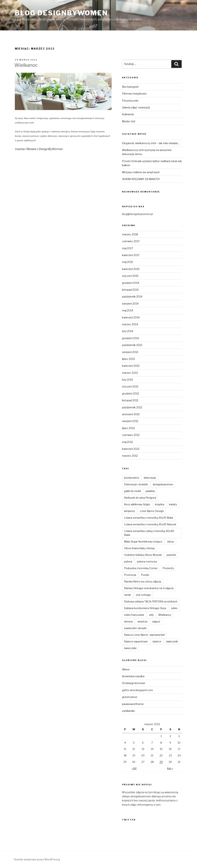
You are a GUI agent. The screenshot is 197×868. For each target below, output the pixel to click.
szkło (174, 608)
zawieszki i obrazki (135, 628)
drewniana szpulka (133, 676)
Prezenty (168, 568)
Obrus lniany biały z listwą (139, 548)
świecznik (172, 641)
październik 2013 (132, 345)
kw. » (170, 768)
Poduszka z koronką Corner (141, 568)
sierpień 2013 (130, 352)
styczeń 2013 (130, 386)
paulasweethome (133, 704)
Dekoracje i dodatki (136, 484)
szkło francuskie (134, 615)
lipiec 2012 (128, 428)
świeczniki (130, 648)
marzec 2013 (130, 373)
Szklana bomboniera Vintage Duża (145, 608)
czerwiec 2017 (131, 241)
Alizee (126, 669)
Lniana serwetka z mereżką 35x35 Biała (148, 518)
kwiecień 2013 (131, 366)
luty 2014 (128, 331)
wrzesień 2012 (131, 414)
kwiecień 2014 (131, 317)
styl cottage (143, 595)
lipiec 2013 (128, 359)
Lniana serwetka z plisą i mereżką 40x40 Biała (149, 533)
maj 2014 (128, 310)
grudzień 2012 (131, 393)
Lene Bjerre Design (152, 511)
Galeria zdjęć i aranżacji (136, 107)
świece (157, 641)
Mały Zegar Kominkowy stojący (143, 542)
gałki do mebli (132, 491)
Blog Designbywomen (61, 13)
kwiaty (173, 504)
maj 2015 (128, 262)
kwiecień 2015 (131, 269)
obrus (171, 542)
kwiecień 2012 (131, 449)
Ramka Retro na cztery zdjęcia (143, 581)
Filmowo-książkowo (134, 94)
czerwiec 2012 (131, 435)
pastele (171, 555)
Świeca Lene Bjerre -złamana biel (144, 635)
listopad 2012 (130, 400)
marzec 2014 (130, 324)
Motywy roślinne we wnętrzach (141, 172)
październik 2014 (132, 297)
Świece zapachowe (136, 641)
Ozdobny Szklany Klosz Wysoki (143, 555)
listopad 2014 (130, 290)
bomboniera (131, 478)
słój (151, 615)
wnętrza (142, 621)
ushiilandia (128, 711)
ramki (127, 595)
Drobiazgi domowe (134, 683)
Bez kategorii (130, 87)
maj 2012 (127, 442)
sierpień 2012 (130, 421)
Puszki (145, 575)
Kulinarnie (128, 114)
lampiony (130, 511)
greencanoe (130, 697)
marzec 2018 (130, 234)
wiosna (128, 621)
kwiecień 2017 (131, 255)
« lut (134, 768)
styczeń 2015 (130, 276)
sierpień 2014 (130, 304)
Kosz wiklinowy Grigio (137, 504)
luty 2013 (127, 380)
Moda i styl (129, 121)
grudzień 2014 (131, 283)
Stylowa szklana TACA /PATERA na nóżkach (151, 601)
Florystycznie (130, 101)
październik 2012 (132, 407)
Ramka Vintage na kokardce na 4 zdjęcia (149, 588)
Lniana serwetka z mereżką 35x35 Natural (150, 524)
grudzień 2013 (131, 338)
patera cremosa (147, 561)
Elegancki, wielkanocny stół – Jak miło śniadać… (151, 143)
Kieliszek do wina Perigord (140, 498)
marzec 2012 (130, 456)
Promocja (130, 575)
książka (160, 504)
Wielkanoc (26, 65)
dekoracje (150, 478)
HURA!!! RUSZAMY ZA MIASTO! (141, 179)
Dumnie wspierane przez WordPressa (37, 859)
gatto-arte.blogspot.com (137, 690)
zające (156, 621)
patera (128, 561)
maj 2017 (127, 248)
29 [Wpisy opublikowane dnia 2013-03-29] (161, 762)
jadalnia (150, 491)
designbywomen (163, 484)
